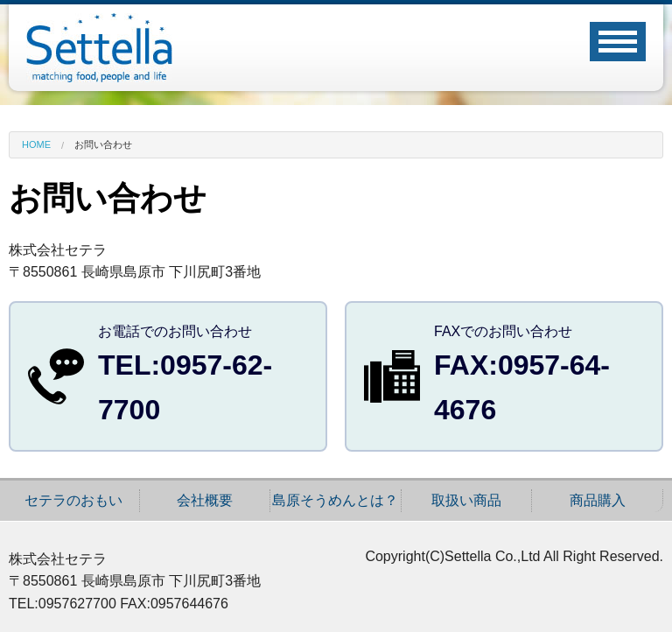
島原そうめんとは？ (335, 500)
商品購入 (598, 500)
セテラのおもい (73, 500)
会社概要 (205, 500)
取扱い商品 (466, 500)
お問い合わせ (103, 145)
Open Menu (618, 42)
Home (36, 145)
